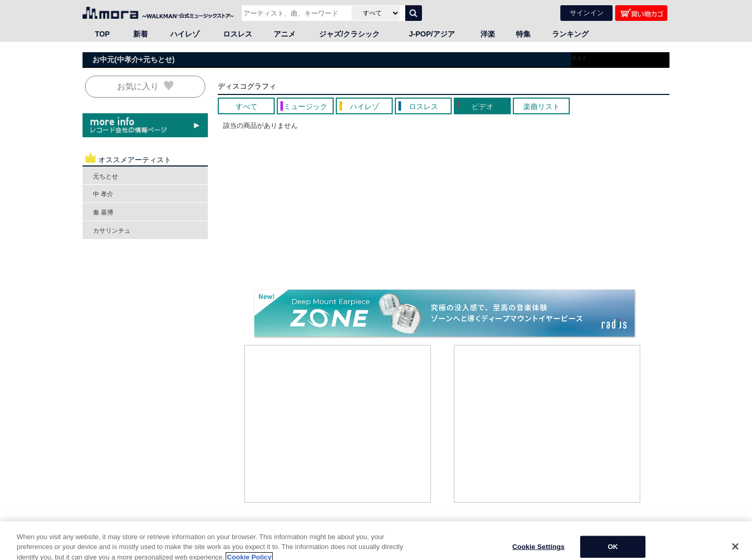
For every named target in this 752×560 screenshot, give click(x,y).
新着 (140, 33)
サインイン (587, 12)
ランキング (570, 33)
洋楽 (488, 33)
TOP (103, 33)
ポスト (579, 58)
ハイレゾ (185, 33)
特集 (523, 33)
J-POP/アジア (432, 33)
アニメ (285, 33)
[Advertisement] (338, 423)
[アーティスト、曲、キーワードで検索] (295, 13)
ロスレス (238, 33)
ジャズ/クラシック (349, 33)
